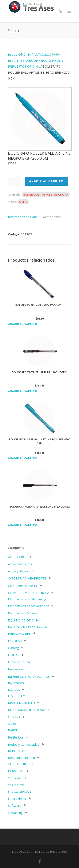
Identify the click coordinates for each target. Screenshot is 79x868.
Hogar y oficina (19, 662)
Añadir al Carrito (46, 181)
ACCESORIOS (18, 557)
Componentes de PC (23, 586)
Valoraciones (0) (54, 217)
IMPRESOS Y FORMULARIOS (29, 676)
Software (15, 805)
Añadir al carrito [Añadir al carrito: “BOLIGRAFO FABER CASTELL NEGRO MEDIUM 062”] (23, 525)
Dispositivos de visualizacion (29, 606)
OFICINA (25, 54)
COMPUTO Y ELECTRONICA (29, 593)
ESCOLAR (15, 641)
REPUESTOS (17, 751)
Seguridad (15, 778)
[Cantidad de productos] (14, 181)
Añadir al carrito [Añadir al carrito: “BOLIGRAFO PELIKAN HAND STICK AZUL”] (23, 324)
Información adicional (23, 217)
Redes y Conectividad (24, 744)
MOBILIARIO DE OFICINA (27, 710)
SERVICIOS (16, 785)
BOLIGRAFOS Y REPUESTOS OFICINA (46, 194)
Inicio (12, 54)
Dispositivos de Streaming (27, 599)
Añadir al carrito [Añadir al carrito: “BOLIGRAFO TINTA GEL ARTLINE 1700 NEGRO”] (23, 391)
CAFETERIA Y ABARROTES (27, 578)
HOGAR (14, 655)
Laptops (14, 689)
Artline (23, 202)
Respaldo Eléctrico (21, 758)
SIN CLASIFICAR (19, 791)
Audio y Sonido (19, 571)
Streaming (15, 813)
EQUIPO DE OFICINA (23, 620)
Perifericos (16, 737)
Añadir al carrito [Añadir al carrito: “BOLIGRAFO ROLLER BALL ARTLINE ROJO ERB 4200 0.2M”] (23, 458)
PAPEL (13, 730)
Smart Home (17, 798)
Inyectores (16, 683)
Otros (12, 723)
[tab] (23, 217)
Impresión (15, 669)
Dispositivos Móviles (23, 613)
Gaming (13, 648)
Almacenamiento (20, 564)
